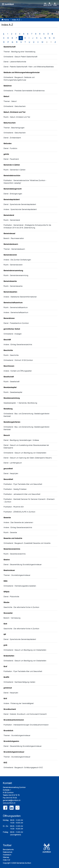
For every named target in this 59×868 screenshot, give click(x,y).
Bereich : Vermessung (12, 618)
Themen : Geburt (10, 101)
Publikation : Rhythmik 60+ (14, 507)
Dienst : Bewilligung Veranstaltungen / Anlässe (21, 440)
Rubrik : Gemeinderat (12, 220)
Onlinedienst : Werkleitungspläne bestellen (20, 586)
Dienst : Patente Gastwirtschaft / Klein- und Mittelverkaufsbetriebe (29, 67)
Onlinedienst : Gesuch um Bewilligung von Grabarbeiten (25, 453)
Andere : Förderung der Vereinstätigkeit (19, 703)
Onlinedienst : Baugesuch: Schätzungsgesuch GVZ (23, 768)
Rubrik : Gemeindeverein (13, 265)
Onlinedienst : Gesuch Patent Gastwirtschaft (20, 57)
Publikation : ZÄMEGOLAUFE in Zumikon (19, 512)
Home (6, 20)
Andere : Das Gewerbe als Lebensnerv (18, 522)
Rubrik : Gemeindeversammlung (16, 275)
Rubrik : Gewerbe (10, 533)
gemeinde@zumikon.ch (12, 800)
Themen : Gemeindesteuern (14, 249)
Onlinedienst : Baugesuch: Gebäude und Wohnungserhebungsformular (19, 79)
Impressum (7, 855)
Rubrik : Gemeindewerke (13, 286)
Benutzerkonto (8, 850)
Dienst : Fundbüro (10, 148)
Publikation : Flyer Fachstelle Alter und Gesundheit (23, 484)
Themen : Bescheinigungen (14, 128)
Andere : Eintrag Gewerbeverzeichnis (18, 345)
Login (55, 5)
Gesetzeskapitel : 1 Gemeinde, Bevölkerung (20, 403)
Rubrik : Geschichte (11, 355)
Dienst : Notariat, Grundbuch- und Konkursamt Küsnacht (25, 714)
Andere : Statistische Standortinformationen (20, 297)
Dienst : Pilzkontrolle (11, 597)
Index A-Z (6, 860)
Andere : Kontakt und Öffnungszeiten (18, 371)
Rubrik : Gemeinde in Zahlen (14, 170)
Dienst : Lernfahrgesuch (13, 463)
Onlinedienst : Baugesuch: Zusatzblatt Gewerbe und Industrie (27, 543)
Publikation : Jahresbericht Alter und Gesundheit (22, 494)
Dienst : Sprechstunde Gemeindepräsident (20, 204)
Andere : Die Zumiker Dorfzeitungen (17, 260)
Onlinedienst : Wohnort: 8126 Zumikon (18, 360)
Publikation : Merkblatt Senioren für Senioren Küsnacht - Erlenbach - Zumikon (29, 501)
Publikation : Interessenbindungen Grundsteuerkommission (26, 725)
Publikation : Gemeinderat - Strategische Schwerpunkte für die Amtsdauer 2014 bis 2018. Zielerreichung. (27, 226)
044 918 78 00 (11, 798)
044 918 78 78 (14, 795)
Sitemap (6, 857)
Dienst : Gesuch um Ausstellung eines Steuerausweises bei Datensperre (26, 447)
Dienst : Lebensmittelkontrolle (15, 62)
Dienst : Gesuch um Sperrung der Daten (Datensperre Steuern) (28, 458)
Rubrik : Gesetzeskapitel (13, 392)
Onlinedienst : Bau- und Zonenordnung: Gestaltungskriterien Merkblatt (26, 415)
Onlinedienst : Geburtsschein (15, 106)
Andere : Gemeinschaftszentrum (16, 312)
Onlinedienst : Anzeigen (13, 334)
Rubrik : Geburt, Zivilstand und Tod (17, 117)
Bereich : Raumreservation (14, 238)
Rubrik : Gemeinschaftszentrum (16, 307)
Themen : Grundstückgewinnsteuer (17, 575)
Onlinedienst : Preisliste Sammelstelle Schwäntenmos (24, 91)
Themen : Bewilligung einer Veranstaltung (19, 52)
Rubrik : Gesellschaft (11, 382)
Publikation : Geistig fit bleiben (15, 489)
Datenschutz (8, 852)
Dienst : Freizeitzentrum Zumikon (16, 323)
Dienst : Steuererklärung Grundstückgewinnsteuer (23, 565)
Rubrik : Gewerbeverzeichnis (15, 554)
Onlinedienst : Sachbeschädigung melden (19, 682)
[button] (16, 20)
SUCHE (50, 5)
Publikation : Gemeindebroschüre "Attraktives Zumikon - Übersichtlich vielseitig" (25, 182)
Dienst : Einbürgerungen (13, 194)
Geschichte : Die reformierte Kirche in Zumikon (21, 607)
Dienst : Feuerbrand (11, 159)
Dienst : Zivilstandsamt (12, 138)
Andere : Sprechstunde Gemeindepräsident (20, 209)
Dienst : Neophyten (11, 474)
